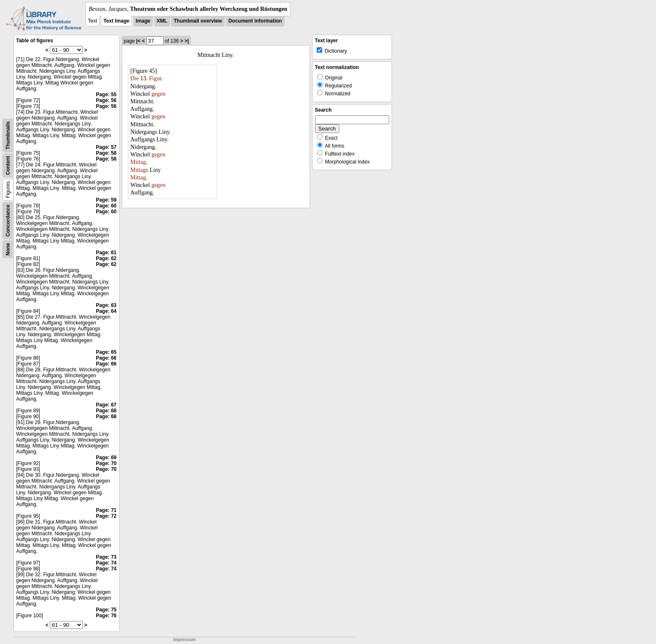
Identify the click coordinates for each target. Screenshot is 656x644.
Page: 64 (106, 311)
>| (187, 41)
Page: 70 (106, 463)
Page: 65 (106, 352)
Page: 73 (106, 557)
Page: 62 (106, 258)
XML (162, 21)
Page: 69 (106, 457)
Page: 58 (106, 153)
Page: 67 (106, 405)
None (8, 249)
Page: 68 (106, 411)
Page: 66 (106, 358)
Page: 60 (106, 206)
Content (8, 165)
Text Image (116, 21)
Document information (255, 21)
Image (143, 21)
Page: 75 (106, 610)
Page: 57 (106, 147)
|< (138, 41)
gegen (158, 94)
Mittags (140, 170)
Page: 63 (106, 305)
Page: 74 (106, 563)
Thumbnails (8, 135)
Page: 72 (106, 516)
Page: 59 (106, 200)
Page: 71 (106, 510)
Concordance (8, 221)
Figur (155, 78)
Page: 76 (106, 616)
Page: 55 (106, 95)
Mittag (138, 162)
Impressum (184, 640)
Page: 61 (106, 253)
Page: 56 (106, 100)
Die (135, 78)
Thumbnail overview (198, 21)
